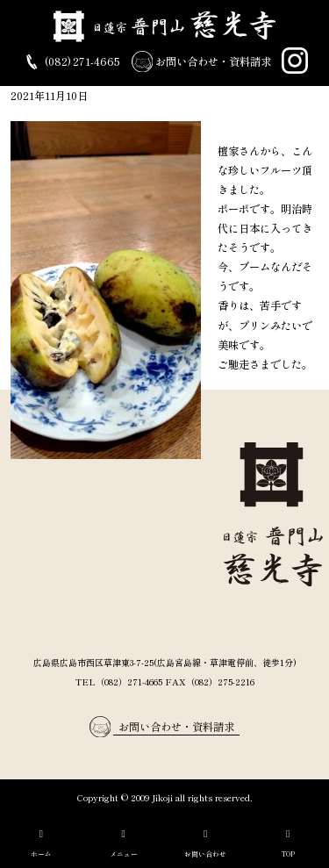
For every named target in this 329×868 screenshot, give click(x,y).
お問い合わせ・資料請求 (202, 62)
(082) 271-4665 (71, 62)
